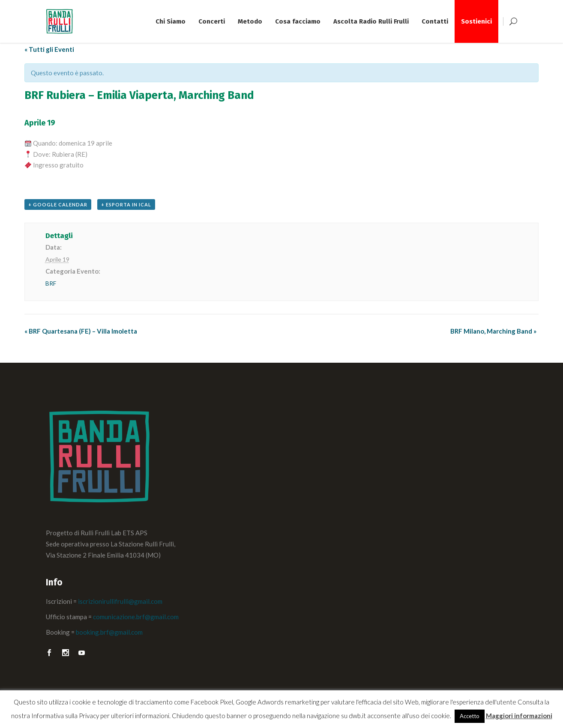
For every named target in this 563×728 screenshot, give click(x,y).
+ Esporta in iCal (126, 204)
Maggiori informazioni (519, 716)
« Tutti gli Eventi (49, 49)
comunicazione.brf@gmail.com (136, 617)
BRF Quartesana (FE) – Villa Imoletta (81, 331)
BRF (51, 283)
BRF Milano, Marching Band (493, 331)
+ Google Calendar (58, 204)
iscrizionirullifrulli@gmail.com (120, 601)
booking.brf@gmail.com (109, 632)
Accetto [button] (470, 716)
